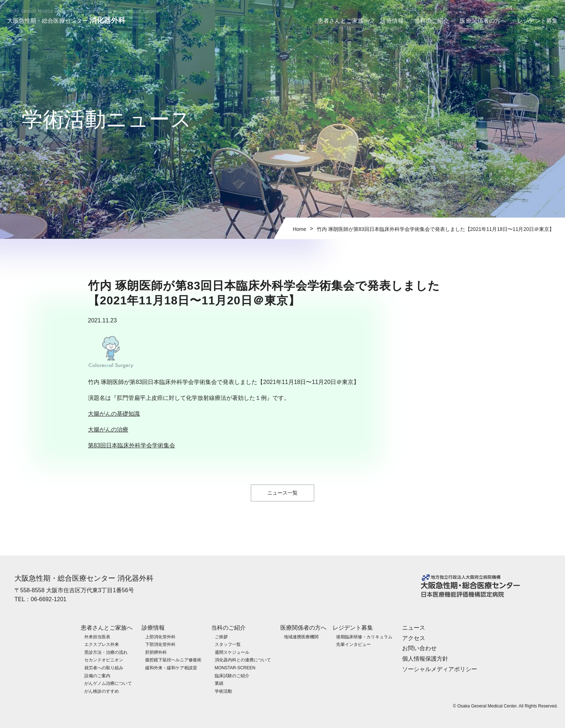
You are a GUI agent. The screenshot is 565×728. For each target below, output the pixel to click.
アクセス (414, 638)
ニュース (414, 627)
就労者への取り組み (104, 667)
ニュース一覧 (282, 493)
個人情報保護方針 (425, 658)
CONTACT (523, 8)
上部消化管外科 (160, 637)
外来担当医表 (97, 637)
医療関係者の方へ (483, 25)
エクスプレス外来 (102, 644)
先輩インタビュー (353, 644)
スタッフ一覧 (228, 644)
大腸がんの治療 (108, 430)
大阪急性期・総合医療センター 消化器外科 (84, 578)
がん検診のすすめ (102, 691)
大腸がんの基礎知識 (114, 414)
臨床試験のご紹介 (232, 675)
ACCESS (550, 8)
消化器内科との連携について (243, 660)
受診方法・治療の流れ (106, 652)
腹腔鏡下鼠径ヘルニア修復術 (173, 660)
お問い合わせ (419, 648)
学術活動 (223, 691)
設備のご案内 (97, 675)
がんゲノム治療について (108, 683)
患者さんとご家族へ (344, 25)
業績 (219, 683)
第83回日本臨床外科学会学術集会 (132, 445)
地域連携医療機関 (301, 637)
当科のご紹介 (432, 25)
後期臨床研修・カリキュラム (364, 637)
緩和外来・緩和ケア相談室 (171, 667)
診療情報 (392, 25)
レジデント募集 (537, 25)
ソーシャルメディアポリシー (440, 669)
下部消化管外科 (160, 644)
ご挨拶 (221, 637)
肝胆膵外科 (156, 652)
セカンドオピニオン (104, 660)
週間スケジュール (232, 652)
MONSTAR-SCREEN (235, 667)
